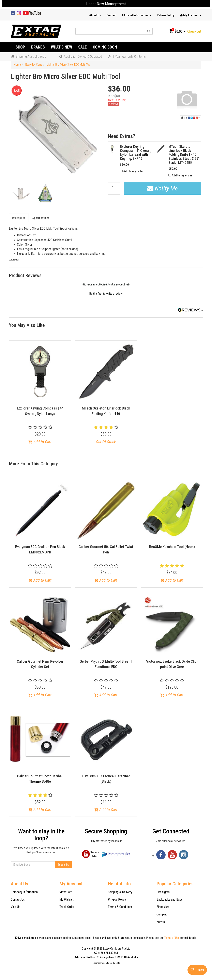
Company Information (24, 892)
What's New (62, 47)
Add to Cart (40, 442)
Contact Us (18, 900)
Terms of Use (172, 938)
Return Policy (166, 15)
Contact (111, 15)
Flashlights (163, 892)
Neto (118, 963)
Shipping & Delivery (120, 892)
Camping (162, 914)
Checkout (194, 31)
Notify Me (163, 188)
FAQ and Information (137, 15)
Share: (191, 118)
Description (19, 218)
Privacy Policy (117, 900)
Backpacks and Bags (170, 900)
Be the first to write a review (106, 294)
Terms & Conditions (120, 907)
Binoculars (163, 907)
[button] (106, 293)
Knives (161, 922)
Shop (20, 47)
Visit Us (16, 907)
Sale (82, 47)
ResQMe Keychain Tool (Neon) (172, 547)
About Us (95, 15)
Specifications (41, 218)
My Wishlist (66, 900)
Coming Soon (105, 47)
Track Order (67, 907)
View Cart (66, 892)
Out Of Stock (106, 442)
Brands (38, 47)
